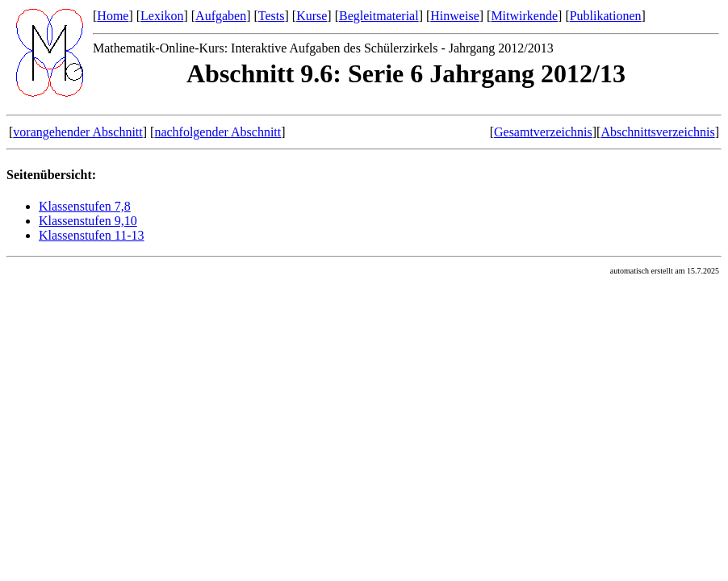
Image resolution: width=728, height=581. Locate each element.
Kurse (312, 16)
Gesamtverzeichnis (543, 132)
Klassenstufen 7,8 (85, 206)
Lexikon (162, 16)
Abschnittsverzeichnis (657, 132)
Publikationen (606, 16)
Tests (272, 16)
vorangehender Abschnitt (77, 132)
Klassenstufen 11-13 (92, 235)
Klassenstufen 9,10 (88, 221)
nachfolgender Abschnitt (218, 132)
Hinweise (454, 16)
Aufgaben (221, 16)
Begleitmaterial (379, 16)
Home (113, 16)
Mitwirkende (524, 16)
